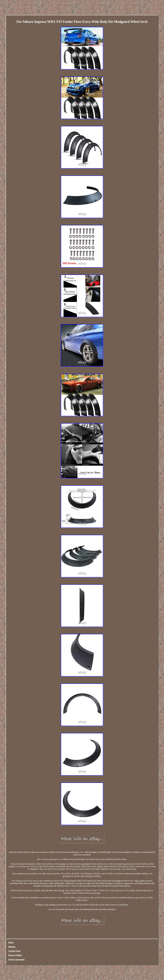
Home (11, 942)
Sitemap (12, 947)
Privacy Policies (15, 955)
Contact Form (14, 951)
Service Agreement (16, 959)
